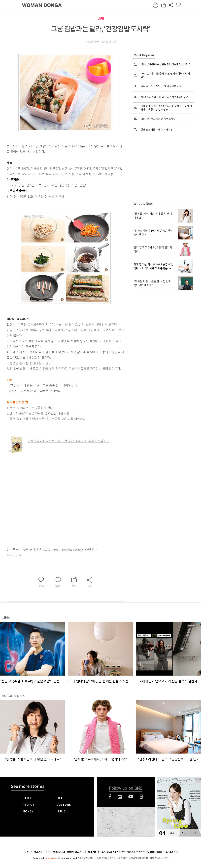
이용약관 (140, 852)
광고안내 (38, 852)
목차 (173, 833)
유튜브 (131, 797)
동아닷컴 (92, 852)
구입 (193, 833)
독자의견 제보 (59, 852)
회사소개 (102, 852)
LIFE (101, 18)
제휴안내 (131, 852)
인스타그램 (120, 797)
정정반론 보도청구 (75, 852)
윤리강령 (47, 852)
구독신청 (28, 852)
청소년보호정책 (171, 852)
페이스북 (110, 797)
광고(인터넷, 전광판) (116, 852)
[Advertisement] (31, 497)
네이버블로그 (141, 797)
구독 (183, 833)
